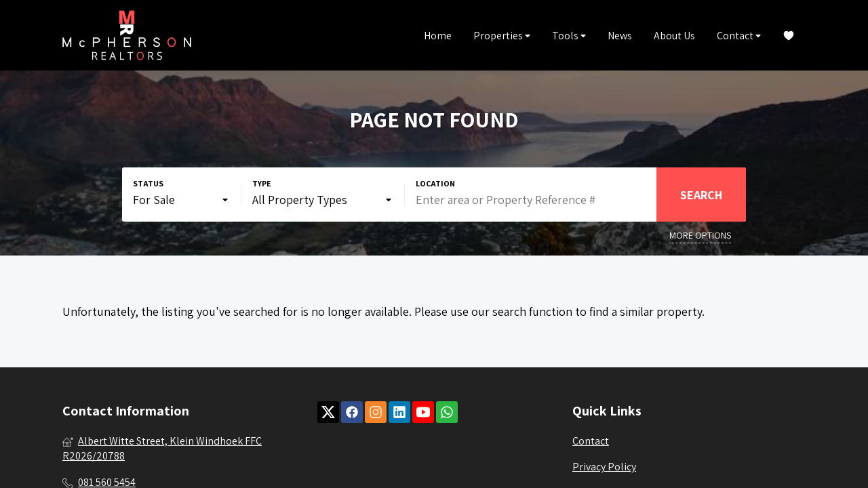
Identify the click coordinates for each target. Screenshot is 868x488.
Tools (569, 36)
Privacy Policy (604, 467)
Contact (739, 36)
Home (438, 36)
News (620, 36)
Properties (502, 36)
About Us (674, 36)
